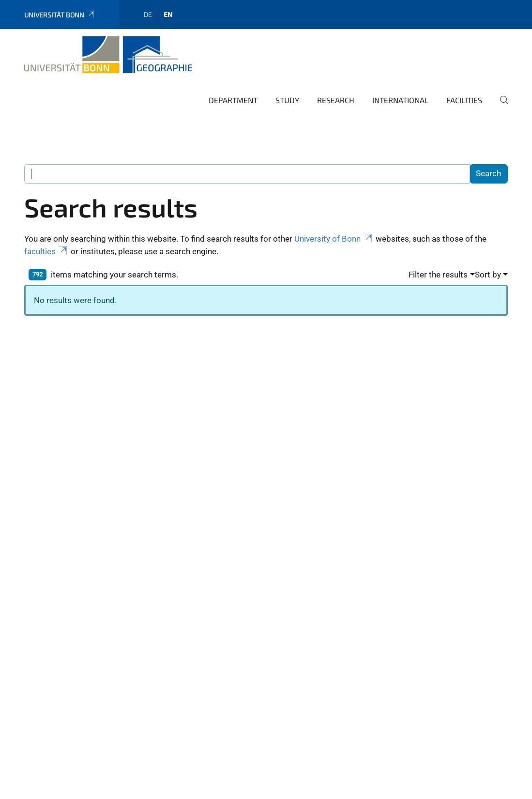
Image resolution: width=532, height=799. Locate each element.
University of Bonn (334, 239)
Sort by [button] (488, 275)
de (148, 14)
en (168, 14)
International (400, 100)
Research (336, 100)
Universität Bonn (60, 15)
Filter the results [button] (438, 275)
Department (233, 100)
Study (287, 100)
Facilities (464, 100)
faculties (46, 251)
